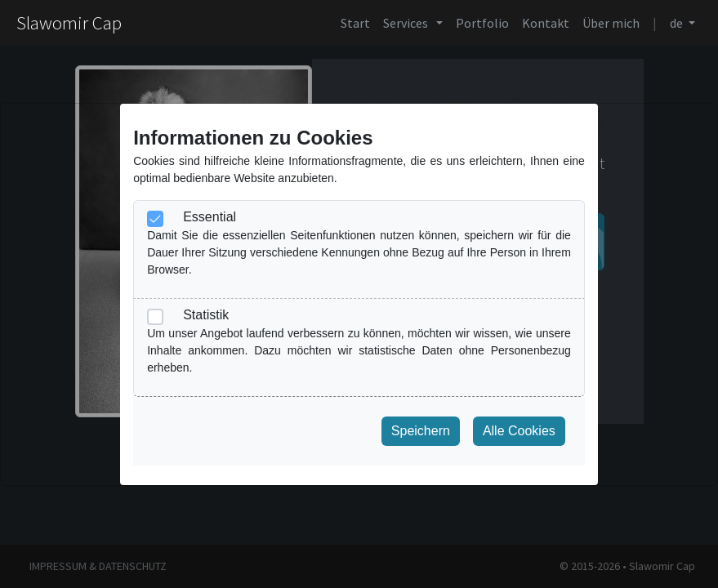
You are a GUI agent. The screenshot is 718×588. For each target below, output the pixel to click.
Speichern (421, 431)
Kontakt (546, 23)
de (678, 23)
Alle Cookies (519, 431)
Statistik (206, 315)
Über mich (611, 23)
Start (355, 23)
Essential (210, 217)
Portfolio (482, 23)
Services (408, 23)
